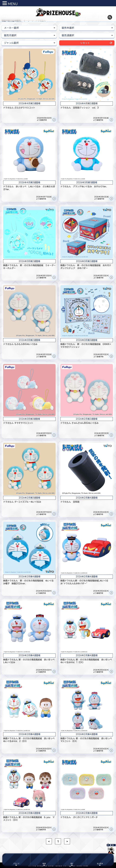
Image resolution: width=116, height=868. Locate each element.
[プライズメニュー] (16, 860)
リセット (85, 43)
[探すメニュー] (72, 860)
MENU (13, 4)
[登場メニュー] (44, 860)
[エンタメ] (100, 860)
